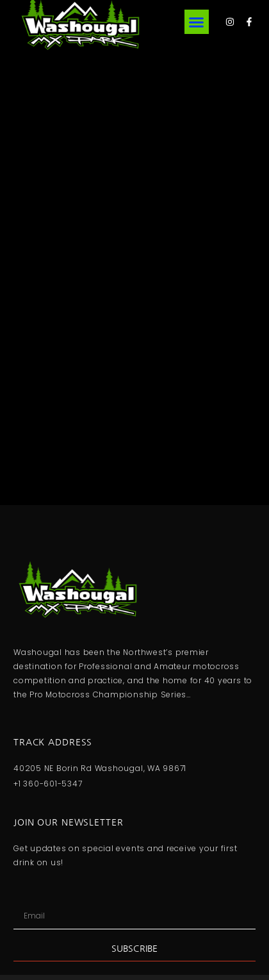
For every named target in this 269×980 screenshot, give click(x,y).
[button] (197, 22)
